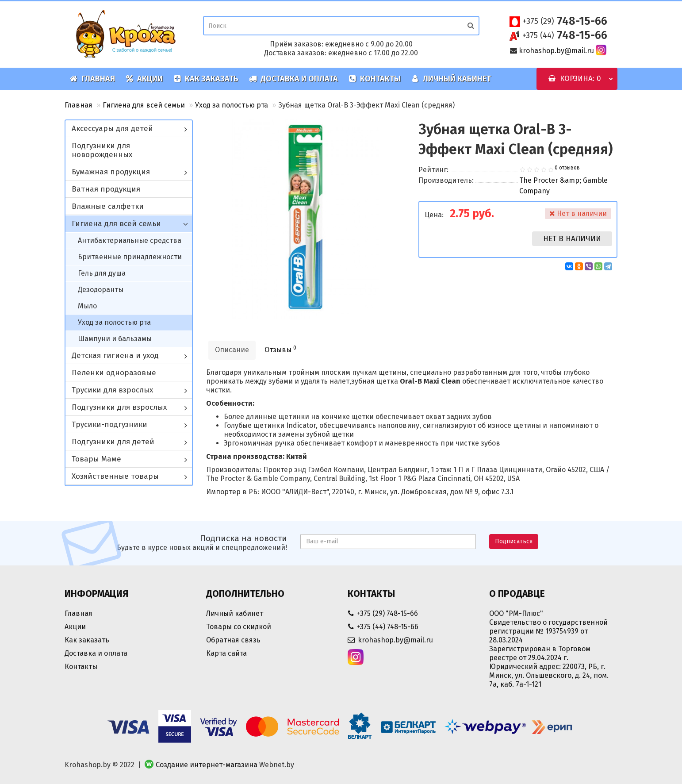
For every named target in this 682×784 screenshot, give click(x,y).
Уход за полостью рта (232, 105)
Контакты (375, 79)
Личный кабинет (451, 79)
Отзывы (280, 349)
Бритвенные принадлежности (130, 257)
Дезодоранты (101, 290)
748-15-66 (565, 21)
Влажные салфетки (108, 206)
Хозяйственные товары (115, 476)
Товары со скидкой (239, 627)
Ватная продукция (106, 189)
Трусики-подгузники (109, 425)
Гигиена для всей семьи (144, 105)
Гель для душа (102, 273)
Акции (144, 79)
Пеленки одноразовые (114, 373)
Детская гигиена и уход (115, 355)
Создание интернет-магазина (207, 765)
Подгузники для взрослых (119, 407)
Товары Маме (96, 459)
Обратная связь (233, 640)
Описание (232, 350)
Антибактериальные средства (130, 240)
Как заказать (206, 79)
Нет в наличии (572, 239)
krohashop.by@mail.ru (556, 51)
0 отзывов (567, 168)
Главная (92, 79)
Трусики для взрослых (112, 390)
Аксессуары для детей (112, 129)
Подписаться (514, 541)
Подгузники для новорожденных (102, 150)
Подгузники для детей (113, 442)
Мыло (87, 306)
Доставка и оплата (293, 79)
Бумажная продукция (111, 172)
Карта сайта (226, 653)
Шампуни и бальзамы (115, 339)
